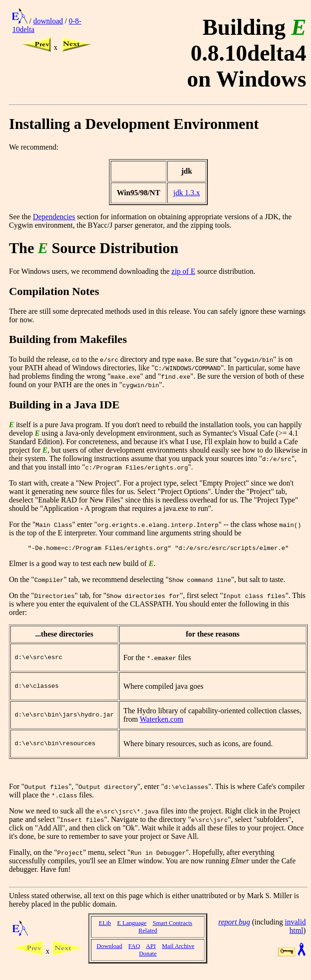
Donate (148, 960)
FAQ (134, 953)
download (48, 21)
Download (109, 953)
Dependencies (54, 217)
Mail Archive (178, 953)
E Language (132, 930)
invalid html (295, 933)
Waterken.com (161, 724)
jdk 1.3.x (187, 193)
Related (148, 937)
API (151, 953)
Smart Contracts (172, 930)
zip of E (184, 271)
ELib (105, 930)
